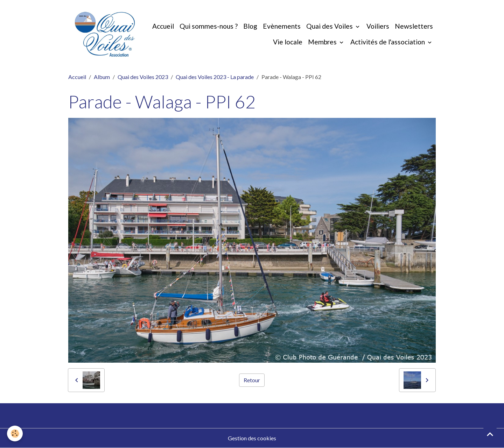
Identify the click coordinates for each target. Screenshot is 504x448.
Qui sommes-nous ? (209, 26)
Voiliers (378, 26)
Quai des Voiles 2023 (143, 77)
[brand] (105, 34)
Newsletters (414, 26)
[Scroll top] (490, 434)
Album (102, 77)
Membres (323, 42)
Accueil (163, 26)
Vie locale (288, 42)
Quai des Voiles (330, 26)
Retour (252, 380)
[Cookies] (15, 433)
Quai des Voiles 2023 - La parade (215, 77)
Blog (250, 26)
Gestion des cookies (252, 438)
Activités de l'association (388, 42)
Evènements (282, 26)
